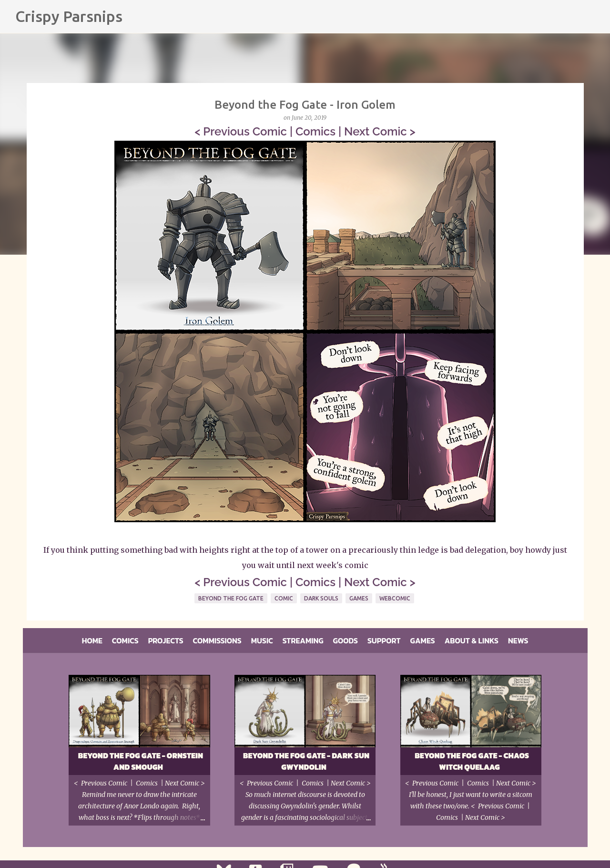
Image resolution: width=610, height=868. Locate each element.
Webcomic (395, 598)
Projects (166, 641)
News (518, 641)
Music (262, 641)
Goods (346, 641)
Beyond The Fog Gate (231, 598)
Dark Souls (321, 598)
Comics (315, 131)
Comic (284, 598)
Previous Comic (245, 131)
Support (384, 641)
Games (359, 598)
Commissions (217, 641)
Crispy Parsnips (69, 16)
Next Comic (376, 131)
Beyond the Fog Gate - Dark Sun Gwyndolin (306, 761)
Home (92, 641)
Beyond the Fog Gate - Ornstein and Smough (141, 761)
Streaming (303, 641)
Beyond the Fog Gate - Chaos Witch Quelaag (472, 761)
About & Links (472, 641)
